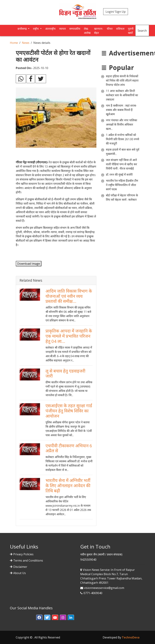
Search (142, 31)
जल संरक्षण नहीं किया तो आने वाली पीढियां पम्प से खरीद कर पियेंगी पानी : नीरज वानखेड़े (121, 164)
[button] (39, 618)
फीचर (110, 29)
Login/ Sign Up (116, 12)
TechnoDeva (131, 637)
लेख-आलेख (87, 31)
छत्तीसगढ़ (22, 29)
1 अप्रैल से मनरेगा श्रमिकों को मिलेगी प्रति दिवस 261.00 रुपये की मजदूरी (122, 139)
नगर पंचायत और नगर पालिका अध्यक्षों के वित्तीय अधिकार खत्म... (121, 124)
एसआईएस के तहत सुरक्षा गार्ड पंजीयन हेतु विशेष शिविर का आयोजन (69, 411)
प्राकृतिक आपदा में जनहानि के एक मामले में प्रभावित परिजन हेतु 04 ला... (69, 336)
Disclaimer (20, 567)
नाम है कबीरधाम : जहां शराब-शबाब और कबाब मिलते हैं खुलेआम (121, 110)
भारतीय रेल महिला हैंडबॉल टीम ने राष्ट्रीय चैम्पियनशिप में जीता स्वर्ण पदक (122, 185)
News (26, 43)
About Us (20, 573)
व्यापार (62, 29)
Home (14, 43)
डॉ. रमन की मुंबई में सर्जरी (119, 175)
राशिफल (120, 29)
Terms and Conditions (28, 560)
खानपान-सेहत (99, 31)
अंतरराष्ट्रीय (50, 29)
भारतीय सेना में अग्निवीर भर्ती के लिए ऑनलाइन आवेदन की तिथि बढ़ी (68, 485)
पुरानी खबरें (131, 31)
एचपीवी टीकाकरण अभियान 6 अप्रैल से (69, 448)
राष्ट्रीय (36, 29)
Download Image (29, 264)
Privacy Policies (23, 554)
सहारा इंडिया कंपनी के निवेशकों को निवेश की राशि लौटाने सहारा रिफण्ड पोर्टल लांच (122, 80)
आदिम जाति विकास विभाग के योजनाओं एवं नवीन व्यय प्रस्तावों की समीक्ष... (69, 296)
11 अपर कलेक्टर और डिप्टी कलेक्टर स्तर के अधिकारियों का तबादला (122, 95)
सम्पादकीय (75, 29)
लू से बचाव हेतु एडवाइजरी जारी (65, 373)
